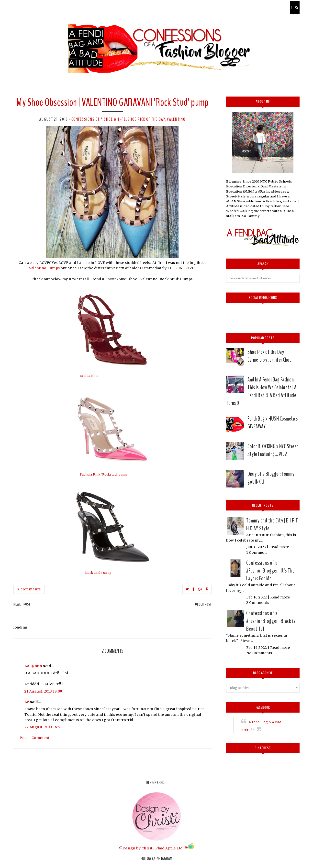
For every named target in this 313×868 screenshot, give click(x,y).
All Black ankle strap (96, 573)
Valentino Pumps (45, 268)
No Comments (259, 653)
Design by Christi (138, 848)
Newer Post (22, 604)
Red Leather (89, 376)
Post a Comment (34, 738)
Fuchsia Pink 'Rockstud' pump (103, 474)
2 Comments (258, 603)
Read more (279, 547)
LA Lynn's (33, 666)
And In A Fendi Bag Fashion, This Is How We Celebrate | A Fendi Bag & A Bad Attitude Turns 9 (261, 391)
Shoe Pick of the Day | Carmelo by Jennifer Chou (269, 356)
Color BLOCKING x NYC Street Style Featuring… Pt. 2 (273, 450)
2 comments (29, 589)
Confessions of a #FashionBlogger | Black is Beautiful (271, 621)
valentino (176, 119)
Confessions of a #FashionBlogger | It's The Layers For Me (270, 571)
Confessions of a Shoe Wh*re (99, 119)
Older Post (203, 604)
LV (27, 702)
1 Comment (257, 553)
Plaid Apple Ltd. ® (172, 848)
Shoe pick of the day (146, 119)
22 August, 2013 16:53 (43, 727)
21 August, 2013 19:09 (43, 691)
